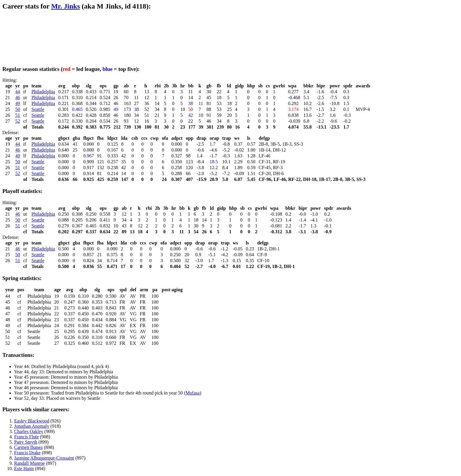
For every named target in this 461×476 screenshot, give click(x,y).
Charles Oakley (29, 431)
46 (18, 98)
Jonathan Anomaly (32, 426)
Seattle (38, 109)
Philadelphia (43, 92)
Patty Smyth (26, 442)
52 (18, 121)
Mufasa (193, 393)
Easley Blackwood (32, 421)
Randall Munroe (29, 463)
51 (18, 115)
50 (18, 109)
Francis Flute (26, 437)
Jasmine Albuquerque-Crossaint (44, 458)
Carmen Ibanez (28, 447)
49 (18, 103)
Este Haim (24, 468)
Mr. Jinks (66, 6)
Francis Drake (27, 453)
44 (18, 92)
